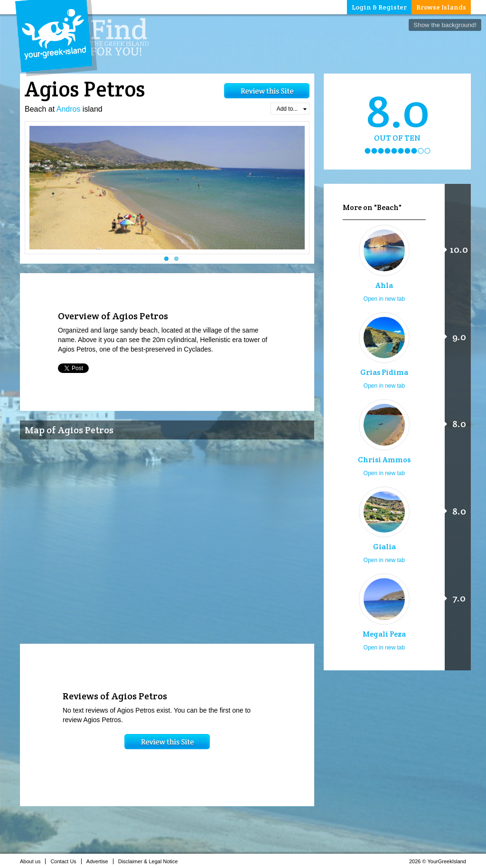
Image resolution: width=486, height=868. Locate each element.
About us (33, 861)
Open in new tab (384, 299)
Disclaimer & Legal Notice (151, 861)
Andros (69, 109)
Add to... (292, 109)
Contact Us (66, 861)
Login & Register (379, 7)
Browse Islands (441, 7)
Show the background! (445, 25)
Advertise (100, 861)
